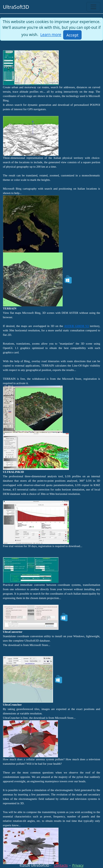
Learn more (51, 34)
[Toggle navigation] (93, 7)
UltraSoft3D (16, 7)
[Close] (72, 35)
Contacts (61, 865)
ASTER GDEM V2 (77, 326)
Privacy (78, 865)
